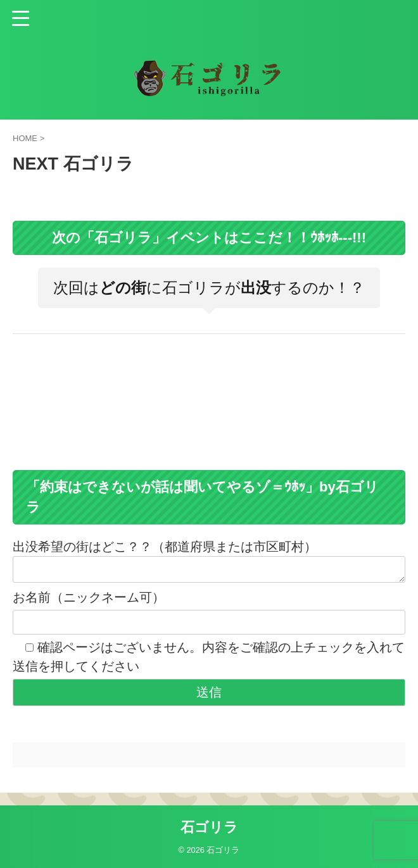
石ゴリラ (209, 827)
